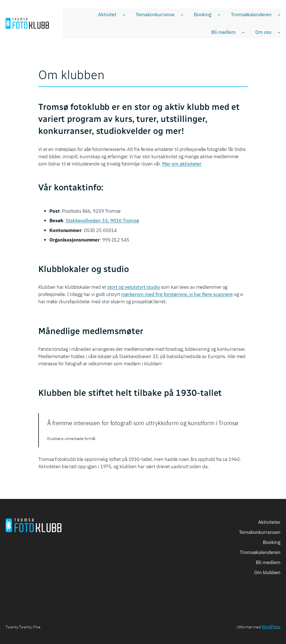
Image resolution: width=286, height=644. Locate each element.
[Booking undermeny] (219, 15)
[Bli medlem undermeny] (243, 32)
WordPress (271, 627)
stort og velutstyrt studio (134, 287)
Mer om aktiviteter (182, 164)
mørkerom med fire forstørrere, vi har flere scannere (177, 294)
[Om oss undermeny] (279, 32)
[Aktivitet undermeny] (124, 15)
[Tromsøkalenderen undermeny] (279, 15)
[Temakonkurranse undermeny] (182, 15)
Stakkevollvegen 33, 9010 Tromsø (102, 220)
